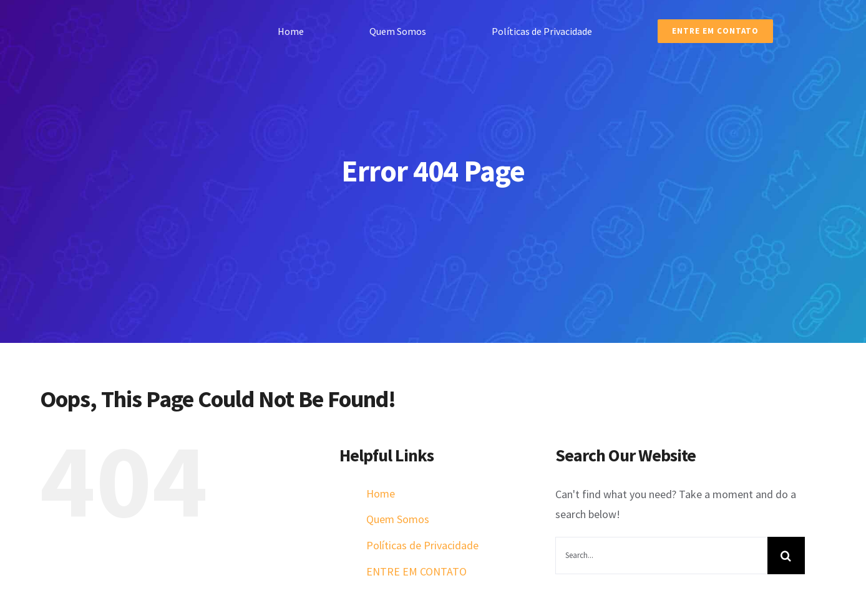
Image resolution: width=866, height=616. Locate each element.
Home (381, 493)
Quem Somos (398, 519)
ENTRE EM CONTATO (416, 571)
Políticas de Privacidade (422, 545)
